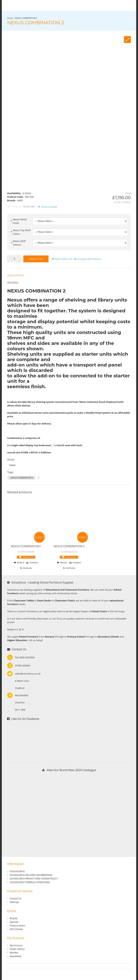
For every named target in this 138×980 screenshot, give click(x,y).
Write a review (48, 207)
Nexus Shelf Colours (19, 243)
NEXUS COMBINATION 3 (69, 546)
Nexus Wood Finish (20, 221)
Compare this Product (89, 259)
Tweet (12, 465)
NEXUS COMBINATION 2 (26, 18)
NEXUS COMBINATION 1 (26, 546)
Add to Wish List (64, 259)
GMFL (20, 200)
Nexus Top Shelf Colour (22, 232)
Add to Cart (36, 259)
